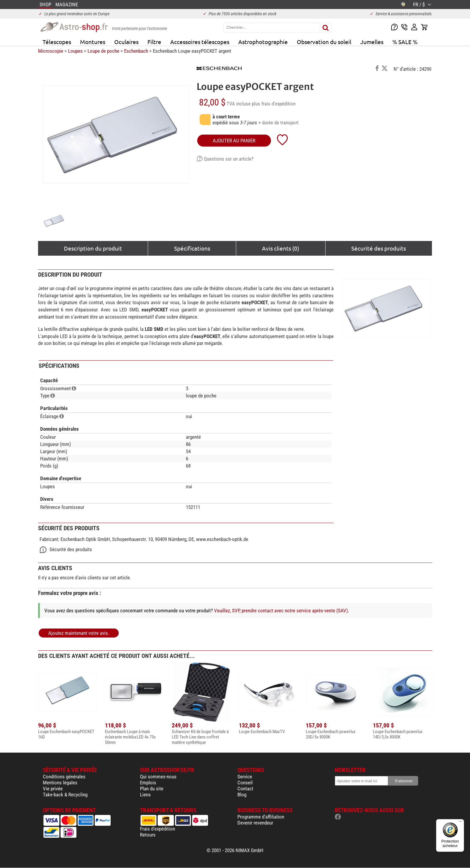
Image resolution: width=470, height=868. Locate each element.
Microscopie (51, 51)
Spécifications (192, 248)
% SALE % (405, 42)
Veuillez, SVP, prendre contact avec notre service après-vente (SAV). (281, 611)
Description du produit (93, 248)
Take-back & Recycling (65, 795)
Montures (93, 42)
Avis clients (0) (281, 248)
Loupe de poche (103, 51)
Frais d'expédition (158, 829)
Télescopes (57, 42)
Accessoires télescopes (200, 42)
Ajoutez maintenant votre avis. (79, 633)
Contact (245, 789)
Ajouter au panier (234, 141)
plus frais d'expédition (274, 104)
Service (245, 777)
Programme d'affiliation (261, 817)
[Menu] (460, 823)
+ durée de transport (278, 123)
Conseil (245, 783)
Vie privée (53, 789)
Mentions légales (60, 783)
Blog (242, 795)
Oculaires (126, 42)
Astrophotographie (263, 42)
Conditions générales (64, 777)
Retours (148, 835)
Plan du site (152, 789)
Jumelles (372, 42)
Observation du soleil (324, 42)
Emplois (148, 783)
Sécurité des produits (379, 248)
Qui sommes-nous (158, 777)
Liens (145, 795)
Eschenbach (136, 51)
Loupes (75, 51)
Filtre (154, 42)
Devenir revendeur (255, 823)
